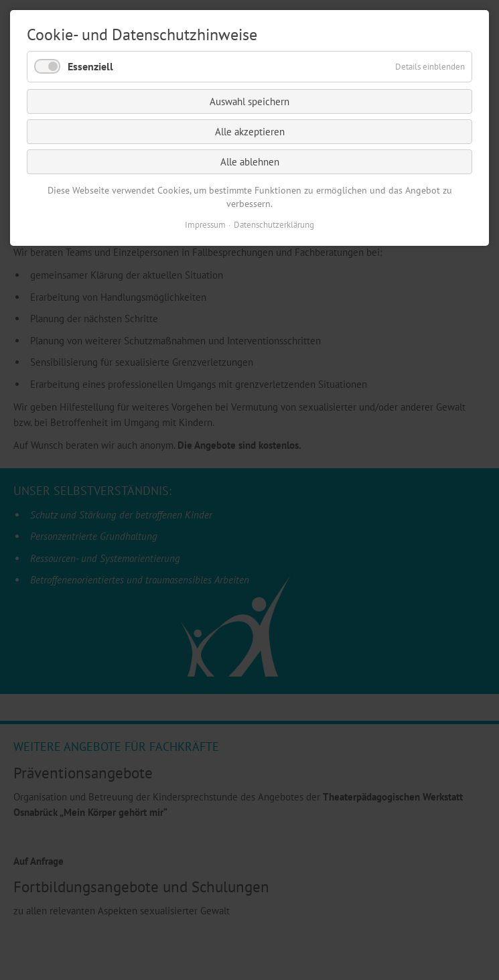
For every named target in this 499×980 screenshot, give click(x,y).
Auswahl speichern (250, 101)
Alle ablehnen (250, 162)
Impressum (205, 225)
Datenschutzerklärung (274, 225)
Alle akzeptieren (250, 132)
